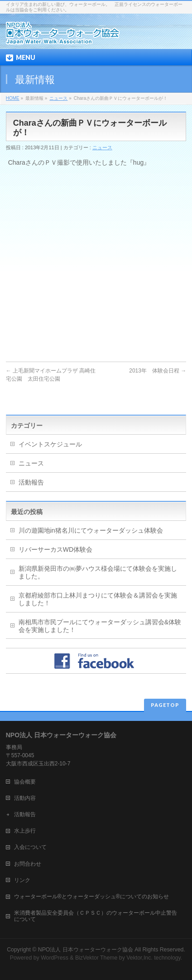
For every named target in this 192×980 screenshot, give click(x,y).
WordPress (55, 958)
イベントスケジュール (50, 444)
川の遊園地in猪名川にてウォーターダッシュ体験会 (91, 530)
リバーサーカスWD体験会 (55, 549)
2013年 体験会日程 (158, 371)
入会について (30, 847)
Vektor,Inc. (139, 958)
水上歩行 (25, 831)
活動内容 (25, 798)
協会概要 (25, 782)
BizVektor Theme (96, 958)
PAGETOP (165, 705)
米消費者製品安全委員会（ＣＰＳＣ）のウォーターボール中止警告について (96, 916)
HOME (13, 98)
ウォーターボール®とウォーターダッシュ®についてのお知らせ (91, 897)
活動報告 (31, 482)
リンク (22, 880)
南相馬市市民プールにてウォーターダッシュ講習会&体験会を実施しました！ (100, 626)
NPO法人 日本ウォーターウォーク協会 (86, 950)
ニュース (58, 98)
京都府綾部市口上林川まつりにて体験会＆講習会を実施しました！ (98, 599)
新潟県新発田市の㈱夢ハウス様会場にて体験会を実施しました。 (98, 572)
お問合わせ (28, 864)
